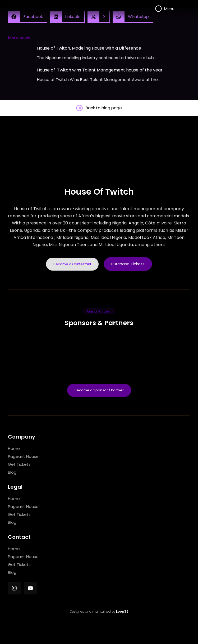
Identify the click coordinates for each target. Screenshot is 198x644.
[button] (99, 311)
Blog (12, 472)
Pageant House (23, 456)
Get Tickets (19, 464)
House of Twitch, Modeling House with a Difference (89, 48)
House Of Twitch (99, 192)
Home (14, 448)
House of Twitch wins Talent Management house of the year (100, 70)
